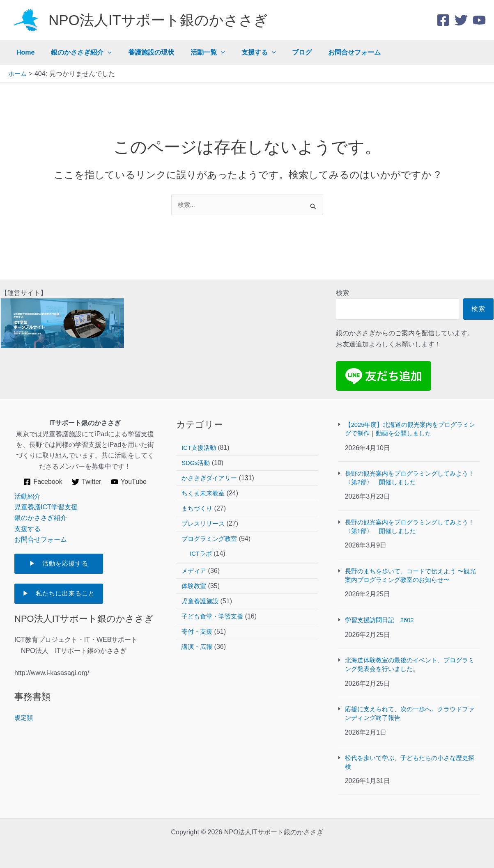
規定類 (24, 709)
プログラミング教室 (211, 528)
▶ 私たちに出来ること (61, 584)
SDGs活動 (197, 452)
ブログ (284, 52)
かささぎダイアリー (211, 467)
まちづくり (198, 497)
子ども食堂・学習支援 (214, 605)
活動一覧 (196, 53)
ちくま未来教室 (204, 482)
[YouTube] (129, 471)
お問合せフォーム (333, 52)
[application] (103, 53)
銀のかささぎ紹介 (76, 53)
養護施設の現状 (143, 52)
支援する (244, 53)
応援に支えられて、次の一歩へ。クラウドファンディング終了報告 (411, 711)
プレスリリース (204, 512)
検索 (342, 282)
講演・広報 (198, 636)
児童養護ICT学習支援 (46, 496)
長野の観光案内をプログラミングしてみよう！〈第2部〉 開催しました (407, 469)
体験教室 (195, 575)
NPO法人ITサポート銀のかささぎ (158, 20)
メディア (195, 560)
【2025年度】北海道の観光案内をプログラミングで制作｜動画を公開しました (411, 418)
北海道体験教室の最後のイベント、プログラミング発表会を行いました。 (411, 661)
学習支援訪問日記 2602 (382, 615)
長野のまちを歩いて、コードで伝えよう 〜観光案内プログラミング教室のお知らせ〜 (411, 569)
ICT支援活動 (200, 436)
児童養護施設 (201, 590)
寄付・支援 (198, 620)
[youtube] (479, 20)
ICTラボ (202, 542)
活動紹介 (28, 485)
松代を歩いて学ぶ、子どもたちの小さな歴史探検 (411, 762)
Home (24, 52)
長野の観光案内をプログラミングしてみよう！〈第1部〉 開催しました (407, 519)
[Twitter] (461, 20)
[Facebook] (443, 20)
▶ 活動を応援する (68, 553)
